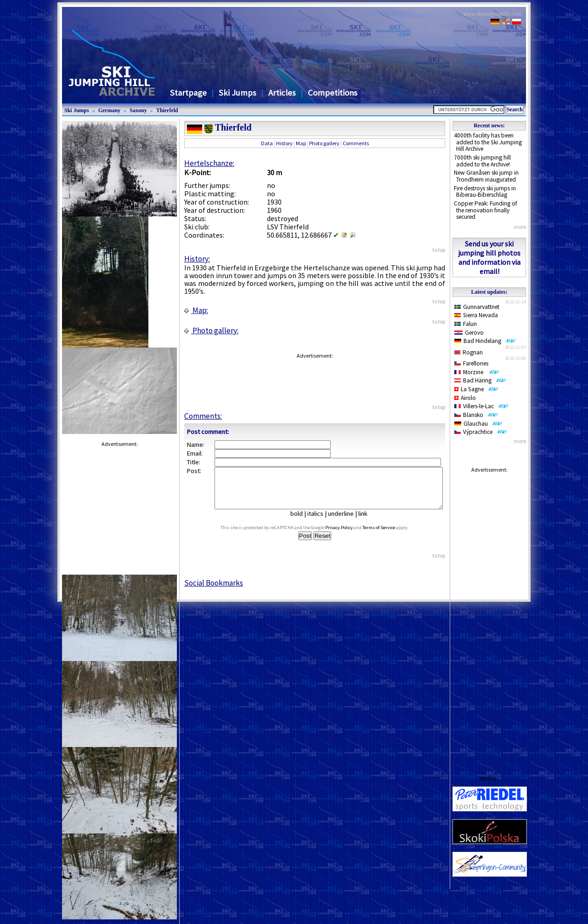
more (520, 227)
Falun (466, 324)
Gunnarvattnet (477, 307)
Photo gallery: (211, 331)
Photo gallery (324, 143)
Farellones (471, 363)
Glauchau (478, 424)
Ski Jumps (237, 93)
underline (345, 522)
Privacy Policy (348, 536)
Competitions (333, 93)
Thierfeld (167, 110)
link (367, 522)
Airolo (465, 398)
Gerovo (469, 333)
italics (319, 522)
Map (301, 143)
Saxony (138, 110)
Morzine (477, 372)
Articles (282, 93)
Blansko (476, 415)
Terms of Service (387, 536)
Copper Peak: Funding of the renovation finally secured (486, 210)
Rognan (469, 352)
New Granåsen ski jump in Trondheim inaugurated (486, 176)
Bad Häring (480, 380)
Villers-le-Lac (481, 406)
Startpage (188, 93)
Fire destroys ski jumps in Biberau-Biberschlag (485, 192)
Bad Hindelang (485, 341)
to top (439, 250)
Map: (196, 310)
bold (300, 522)
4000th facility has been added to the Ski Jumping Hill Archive (488, 142)
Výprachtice (481, 432)
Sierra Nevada (476, 315)
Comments (356, 143)
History (284, 143)
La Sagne (476, 389)
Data (267, 143)
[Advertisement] (489, 615)
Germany (110, 110)
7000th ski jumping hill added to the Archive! (482, 161)
